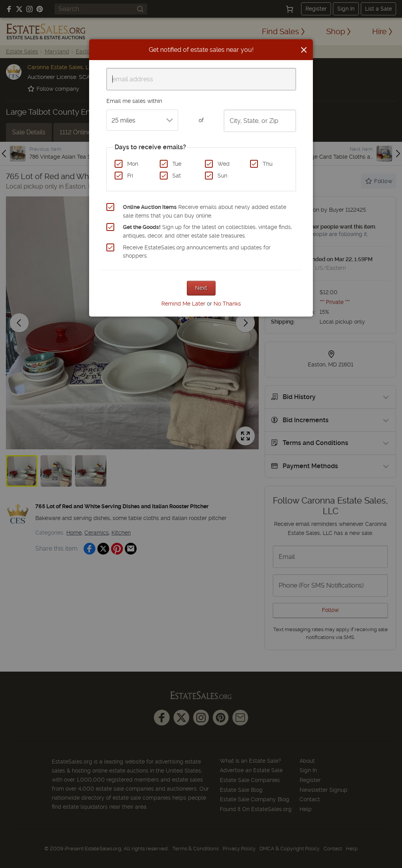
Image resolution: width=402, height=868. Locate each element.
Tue (177, 164)
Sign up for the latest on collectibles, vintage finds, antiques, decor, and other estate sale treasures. (207, 231)
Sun (222, 176)
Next (201, 288)
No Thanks (227, 304)
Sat (177, 176)
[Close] (304, 50)
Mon (133, 164)
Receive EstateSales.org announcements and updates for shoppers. (197, 252)
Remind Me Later (183, 304)
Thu (268, 164)
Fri (130, 176)
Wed (224, 164)
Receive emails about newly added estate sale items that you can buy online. (205, 211)
